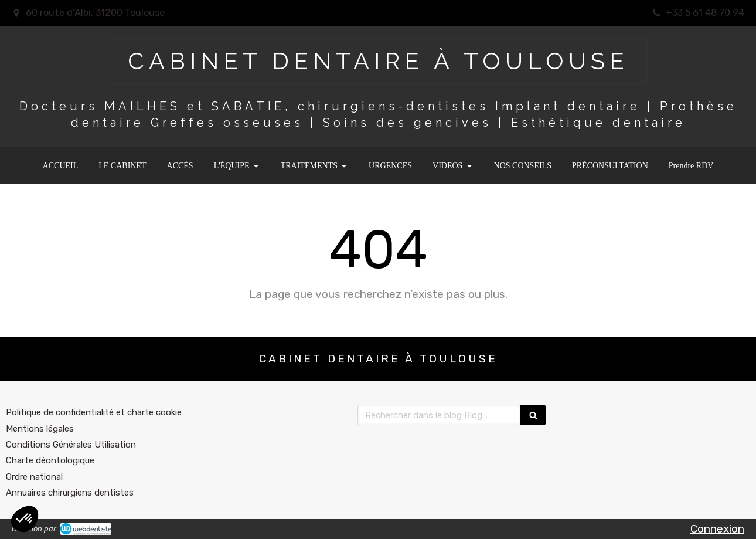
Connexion (717, 529)
